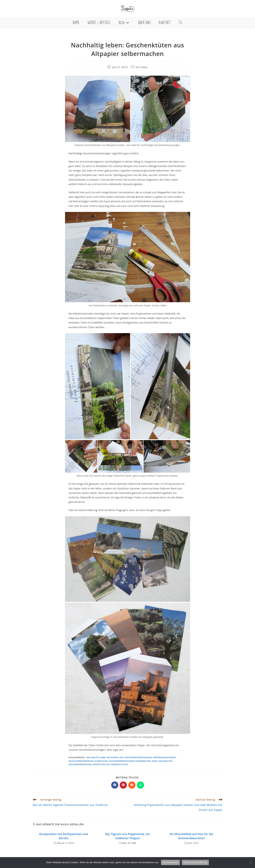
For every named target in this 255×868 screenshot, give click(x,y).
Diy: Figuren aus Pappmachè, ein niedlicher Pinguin (127, 836)
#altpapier (112, 757)
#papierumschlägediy (164, 757)
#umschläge (101, 761)
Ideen (155, 761)
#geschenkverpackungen (138, 757)
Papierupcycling (119, 764)
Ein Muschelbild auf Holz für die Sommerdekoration (191, 836)
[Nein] (251, 862)
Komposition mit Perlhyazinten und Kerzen (64, 836)
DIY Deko (142, 67)
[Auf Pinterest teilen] (123, 785)
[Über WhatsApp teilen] (140, 785)
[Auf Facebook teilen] (115, 785)
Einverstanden (170, 862)
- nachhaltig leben (95, 757)
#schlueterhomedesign (81, 761)
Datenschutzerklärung (195, 862)
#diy (121, 757)
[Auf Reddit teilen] (132, 785)
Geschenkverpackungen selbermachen (130, 761)
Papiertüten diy (101, 764)
